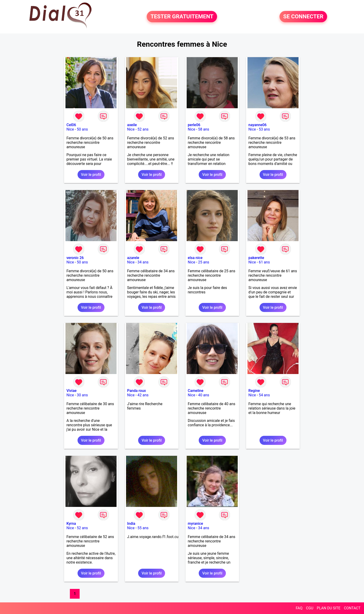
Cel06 (71, 125)
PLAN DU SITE (329, 608)
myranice (195, 524)
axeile (132, 125)
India (131, 524)
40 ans (204, 395)
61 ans (264, 262)
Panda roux (137, 391)
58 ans (204, 129)
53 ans (264, 129)
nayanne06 (257, 125)
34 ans (143, 262)
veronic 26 (75, 258)
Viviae (71, 391)
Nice (70, 129)
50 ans (82, 129)
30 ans (82, 395)
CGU (310, 608)
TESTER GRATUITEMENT (182, 17)
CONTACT (352, 608)
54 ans (264, 395)
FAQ (299, 608)
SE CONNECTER (303, 17)
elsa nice (195, 258)
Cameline (196, 391)
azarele (133, 258)
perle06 (194, 125)
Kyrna (71, 524)
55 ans (143, 528)
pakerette (256, 258)
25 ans (204, 262)
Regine (254, 391)
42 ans (143, 395)
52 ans (143, 129)
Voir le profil (91, 175)
